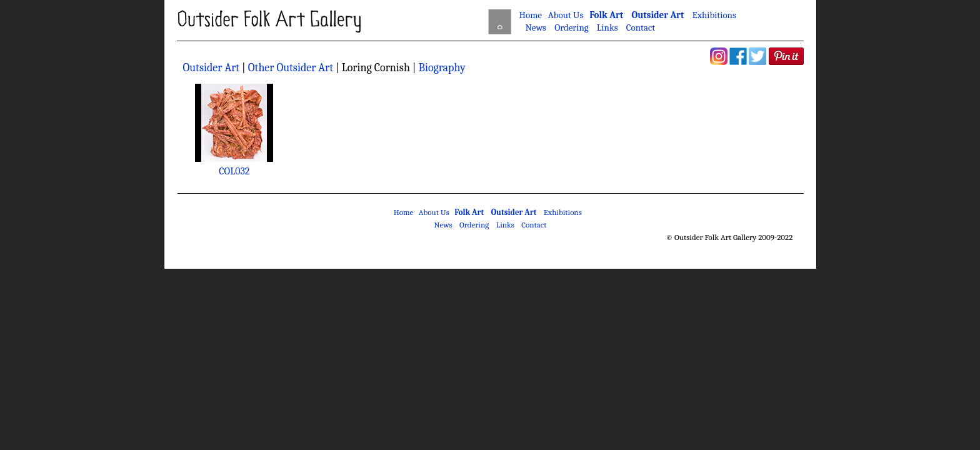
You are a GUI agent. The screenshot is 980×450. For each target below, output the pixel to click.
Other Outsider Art (292, 68)
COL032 (234, 171)
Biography (442, 68)
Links (607, 27)
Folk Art (606, 15)
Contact (641, 27)
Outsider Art (657, 15)
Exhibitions (714, 15)
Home (531, 15)
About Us (566, 15)
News (536, 27)
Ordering (571, 27)
